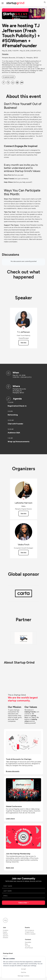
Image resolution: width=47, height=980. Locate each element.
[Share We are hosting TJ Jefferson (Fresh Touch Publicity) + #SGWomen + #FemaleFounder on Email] (17, 83)
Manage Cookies (23, 976)
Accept (23, 969)
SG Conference (29, 930)
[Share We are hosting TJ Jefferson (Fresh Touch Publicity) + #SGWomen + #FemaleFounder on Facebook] (4, 83)
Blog (26, 944)
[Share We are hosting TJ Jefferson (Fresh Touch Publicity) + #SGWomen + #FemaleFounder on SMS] (22, 83)
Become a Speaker (30, 934)
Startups (5, 934)
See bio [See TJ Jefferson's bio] (23, 343)
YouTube (27, 946)
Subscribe (23, 903)
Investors (6, 930)
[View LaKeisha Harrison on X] (24, 499)
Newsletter (28, 942)
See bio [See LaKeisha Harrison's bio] (23, 514)
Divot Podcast (29, 948)
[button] (45, 3)
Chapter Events (29, 932)
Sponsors (6, 936)
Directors (5, 938)
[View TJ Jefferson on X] (24, 328)
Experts (5, 932)
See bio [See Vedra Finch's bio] (23, 553)
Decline (23, 972)
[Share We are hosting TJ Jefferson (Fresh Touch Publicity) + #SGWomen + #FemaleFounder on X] (8, 83)
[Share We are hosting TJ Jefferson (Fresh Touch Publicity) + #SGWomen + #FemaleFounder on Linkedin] (13, 83)
